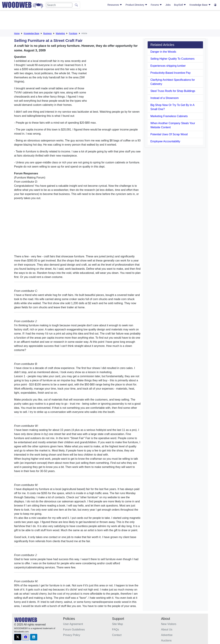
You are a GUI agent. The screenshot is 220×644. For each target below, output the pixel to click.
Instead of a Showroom (165, 98)
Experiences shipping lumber (168, 66)
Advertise (167, 635)
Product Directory (136, 5)
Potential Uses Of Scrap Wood (169, 134)
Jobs (168, 5)
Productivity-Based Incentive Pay (170, 73)
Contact (117, 635)
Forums (156, 5)
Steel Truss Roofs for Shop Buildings (173, 91)
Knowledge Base (200, 5)
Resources (115, 5)
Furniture (73, 33)
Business (48, 33)
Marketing (60, 33)
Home (17, 33)
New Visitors (169, 624)
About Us (167, 630)
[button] (18, 637)
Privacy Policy (72, 635)
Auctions (166, 640)
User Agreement (73, 624)
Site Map (117, 624)
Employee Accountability (165, 141)
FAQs (115, 630)
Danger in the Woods (163, 52)
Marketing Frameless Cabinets (169, 116)
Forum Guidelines (74, 630)
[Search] (59, 5)
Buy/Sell (180, 5)
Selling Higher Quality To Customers (172, 59)
